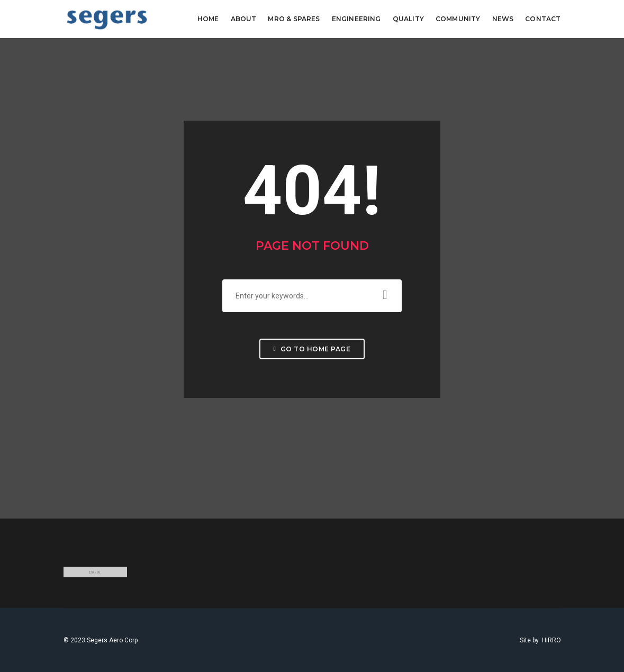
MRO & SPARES (294, 19)
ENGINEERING (356, 19)
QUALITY (408, 19)
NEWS (503, 19)
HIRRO (551, 640)
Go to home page (312, 349)
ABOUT (244, 19)
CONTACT (543, 19)
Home (208, 19)
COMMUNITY (458, 19)
